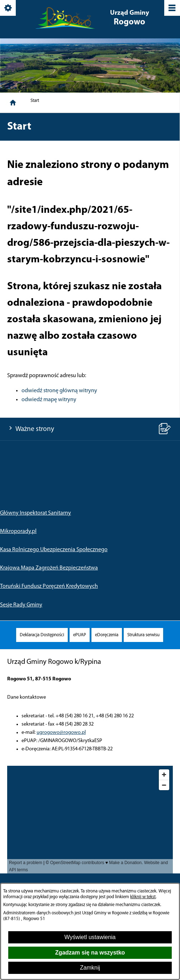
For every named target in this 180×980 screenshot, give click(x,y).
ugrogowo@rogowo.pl (61, 733)
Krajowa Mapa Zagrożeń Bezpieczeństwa (49, 568)
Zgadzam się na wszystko (90, 953)
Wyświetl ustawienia (90, 937)
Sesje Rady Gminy (21, 605)
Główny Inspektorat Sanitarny (35, 513)
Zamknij (90, 968)
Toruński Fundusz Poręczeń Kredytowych (49, 586)
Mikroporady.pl (18, 531)
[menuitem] (42, 635)
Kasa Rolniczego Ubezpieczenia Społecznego (54, 550)
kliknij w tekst (143, 897)
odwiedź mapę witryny (49, 400)
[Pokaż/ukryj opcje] (8, 8)
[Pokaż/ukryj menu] (172, 8)
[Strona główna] (13, 103)
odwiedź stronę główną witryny (59, 391)
